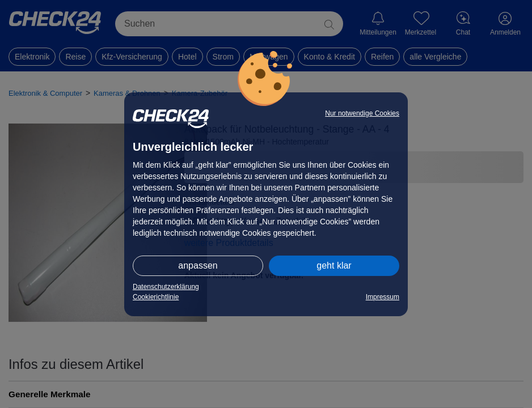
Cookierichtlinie (156, 297)
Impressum (383, 297)
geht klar (334, 265)
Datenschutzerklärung (166, 287)
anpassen (198, 265)
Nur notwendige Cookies (362, 113)
